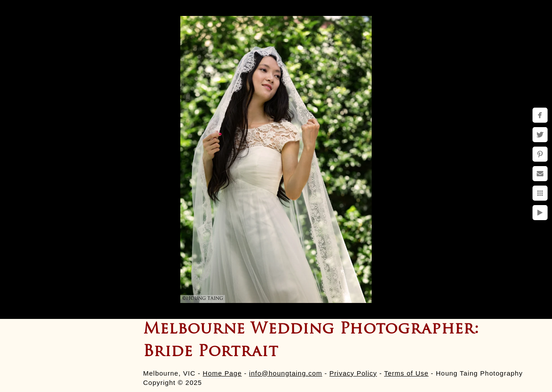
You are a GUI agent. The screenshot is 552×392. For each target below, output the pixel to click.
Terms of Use (406, 373)
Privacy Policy (353, 373)
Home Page (222, 373)
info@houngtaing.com (286, 373)
